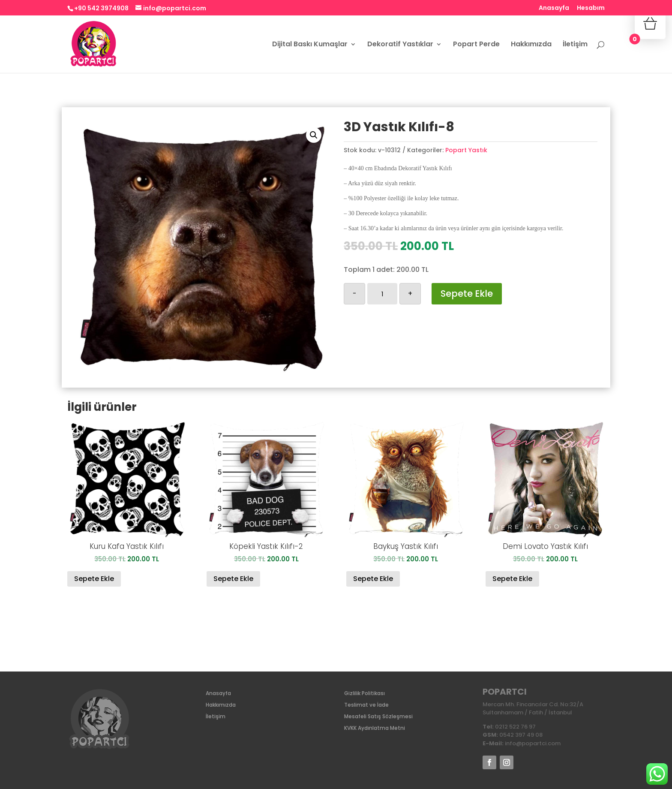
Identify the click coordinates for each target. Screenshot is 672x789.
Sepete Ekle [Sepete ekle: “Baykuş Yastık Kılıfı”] (373, 579)
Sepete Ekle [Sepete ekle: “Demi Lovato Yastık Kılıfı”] (512, 579)
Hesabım (591, 8)
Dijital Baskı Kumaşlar (310, 45)
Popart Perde (476, 45)
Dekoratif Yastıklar (400, 45)
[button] (314, 135)
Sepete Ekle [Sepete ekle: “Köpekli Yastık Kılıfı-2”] (233, 579)
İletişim (575, 45)
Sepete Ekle (467, 294)
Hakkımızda (531, 45)
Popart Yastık (466, 150)
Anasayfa (554, 8)
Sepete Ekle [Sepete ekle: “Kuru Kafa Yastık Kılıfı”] (94, 579)
